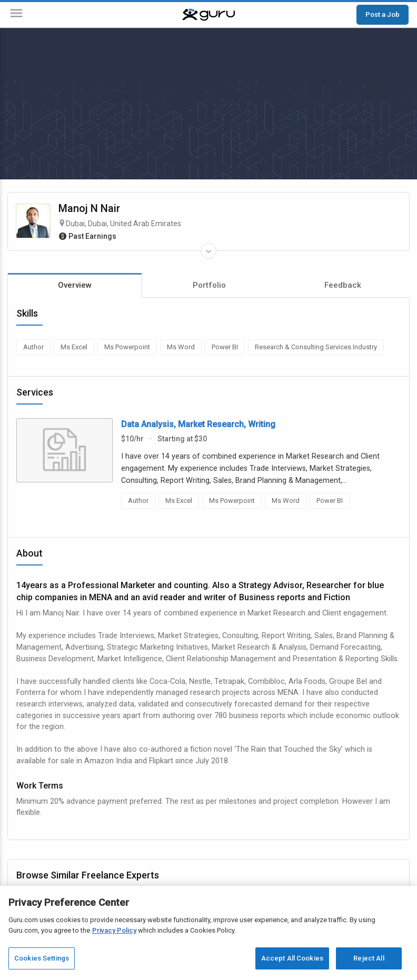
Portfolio (209, 285)
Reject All (369, 958)
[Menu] (16, 15)
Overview (75, 285)
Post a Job (383, 14)
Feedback (343, 285)
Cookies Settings (42, 958)
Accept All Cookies (292, 958)
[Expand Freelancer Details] (208, 251)
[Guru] (208, 15)
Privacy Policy (114, 930)
